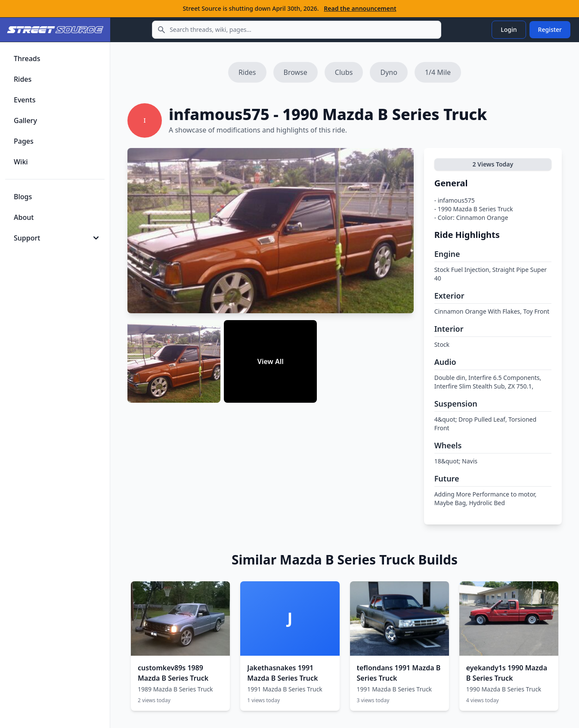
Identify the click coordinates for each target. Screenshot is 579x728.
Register (550, 29)
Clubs (344, 72)
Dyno (389, 72)
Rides (247, 72)
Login (509, 29)
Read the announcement (360, 8)
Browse (296, 72)
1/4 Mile (438, 72)
